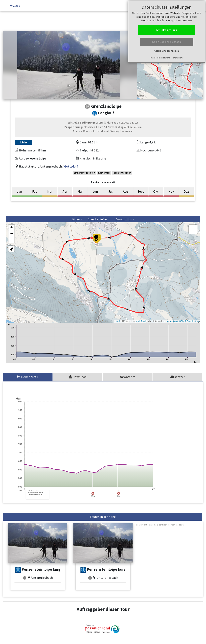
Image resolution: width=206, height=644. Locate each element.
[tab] (28, 377)
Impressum (178, 58)
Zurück (16, 6)
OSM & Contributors (189, 321)
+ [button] (12, 228)
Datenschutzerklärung (160, 58)
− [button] (12, 234)
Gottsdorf (71, 166)
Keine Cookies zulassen (167, 42)
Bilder (76, 219)
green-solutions (170, 321)
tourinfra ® (141, 321)
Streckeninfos (98, 219)
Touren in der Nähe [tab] (103, 517)
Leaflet (118, 321)
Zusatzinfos (124, 219)
